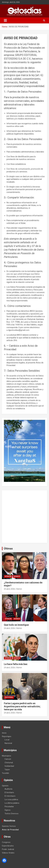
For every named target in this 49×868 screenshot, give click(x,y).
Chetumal (9, 763)
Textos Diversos (11, 814)
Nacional (9, 697)
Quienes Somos (9, 826)
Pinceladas (9, 807)
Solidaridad (9, 766)
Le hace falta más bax (16, 664)
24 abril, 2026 (9, 628)
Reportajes (7, 736)
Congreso (6, 842)
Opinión (8, 576)
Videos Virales (8, 853)
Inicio (4, 733)
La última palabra (12, 803)
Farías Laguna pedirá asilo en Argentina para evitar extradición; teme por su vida (22, 706)
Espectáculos (8, 846)
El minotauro (10, 796)
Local (7, 740)
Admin (19, 589)
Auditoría (8, 789)
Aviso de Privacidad (10, 830)
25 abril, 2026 (9, 589)
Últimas (8, 549)
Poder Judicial (8, 849)
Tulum (7, 770)
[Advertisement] (24, 517)
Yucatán (5, 773)
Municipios (7, 756)
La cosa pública (11, 799)
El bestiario (9, 792)
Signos (17, 576)
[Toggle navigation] (5, 20)
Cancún (8, 759)
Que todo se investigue (16, 625)
